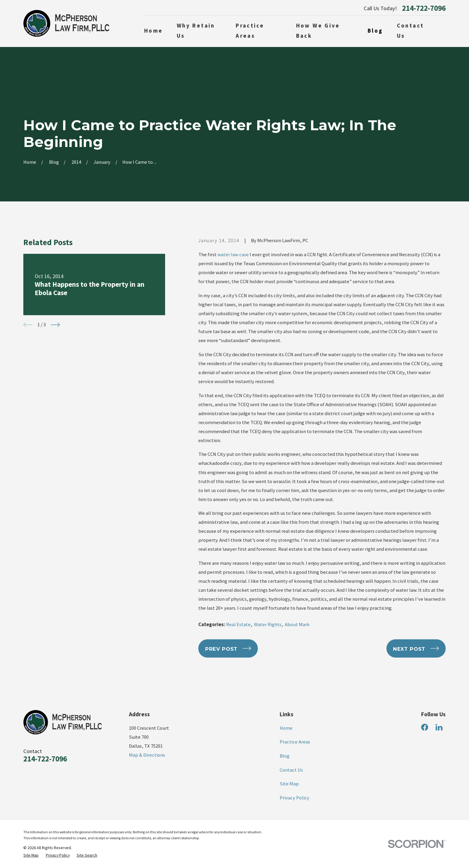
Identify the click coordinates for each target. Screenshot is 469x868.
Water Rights (268, 625)
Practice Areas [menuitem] (250, 31)
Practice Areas (295, 742)
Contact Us (291, 770)
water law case (233, 255)
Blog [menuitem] (375, 31)
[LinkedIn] (439, 727)
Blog (285, 756)
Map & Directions (147, 755)
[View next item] (55, 325)
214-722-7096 (424, 8)
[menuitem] (31, 855)
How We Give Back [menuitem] (318, 31)
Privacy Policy (294, 798)
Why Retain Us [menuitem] (196, 31)
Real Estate (238, 625)
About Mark (297, 625)
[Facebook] (425, 727)
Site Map (289, 784)
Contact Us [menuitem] (411, 31)
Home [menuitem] (154, 31)
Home (286, 728)
